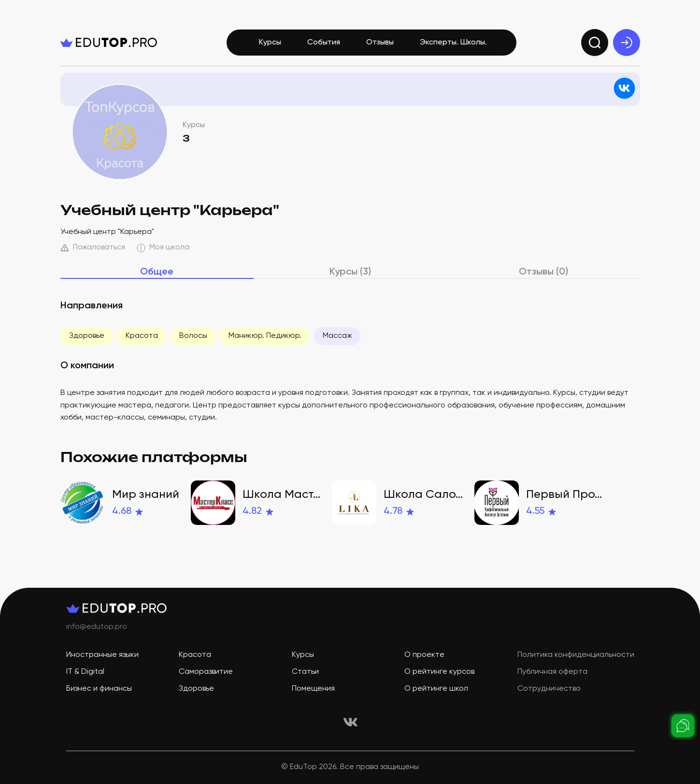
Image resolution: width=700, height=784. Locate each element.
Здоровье (87, 336)
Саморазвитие (206, 672)
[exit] (627, 43)
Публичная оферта (552, 672)
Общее (157, 272)
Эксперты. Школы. (453, 43)
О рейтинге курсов (439, 672)
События (324, 43)
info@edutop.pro (97, 627)
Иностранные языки (102, 655)
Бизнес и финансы (99, 689)
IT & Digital (85, 672)
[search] (595, 43)
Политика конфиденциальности (576, 655)
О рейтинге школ (436, 689)
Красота (142, 336)
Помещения (313, 689)
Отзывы (380, 43)
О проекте (424, 655)
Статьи (305, 672)
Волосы (193, 336)
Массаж (337, 336)
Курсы (270, 43)
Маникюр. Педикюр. (265, 336)
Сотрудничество (549, 689)
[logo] (109, 43)
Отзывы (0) (543, 272)
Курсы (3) (350, 272)
